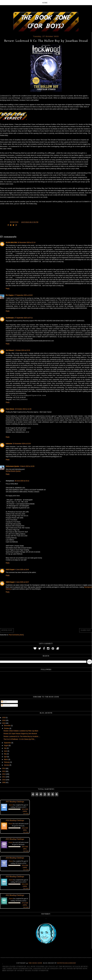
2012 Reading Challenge (15, 895)
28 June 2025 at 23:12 (22, 481)
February (7, 762)
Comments (6, 705)
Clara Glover (10, 409)
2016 (4, 720)
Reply (8, 289)
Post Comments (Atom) (16, 635)
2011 (4, 777)
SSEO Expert (10, 570)
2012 (4, 774)
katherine (9, 444)
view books (26, 814)
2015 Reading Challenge (15, 839)
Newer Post (7, 630)
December (7, 726)
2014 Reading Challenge (15, 858)
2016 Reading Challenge (15, 820)
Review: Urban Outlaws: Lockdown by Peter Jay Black (21, 731)
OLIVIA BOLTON (11, 242)
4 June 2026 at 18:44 (22, 570)
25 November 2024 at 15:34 (22, 444)
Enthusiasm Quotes (13, 466)
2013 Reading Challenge (15, 876)
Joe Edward (10, 350)
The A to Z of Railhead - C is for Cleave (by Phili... (19, 739)
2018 (4, 718)
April (6, 757)
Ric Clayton (10, 295)
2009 (4, 782)
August (6, 745)
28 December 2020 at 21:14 (26, 242)
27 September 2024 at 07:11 (24, 318)
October (7, 728)
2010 (4, 780)
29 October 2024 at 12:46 (23, 409)
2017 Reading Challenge (15, 801)
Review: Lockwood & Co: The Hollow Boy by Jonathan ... (22, 736)
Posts (4, 702)
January (7, 765)
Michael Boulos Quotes (13, 471)
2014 (4, 769)
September (8, 743)
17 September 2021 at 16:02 (23, 295)
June (6, 751)
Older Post (86, 630)
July (5, 748)
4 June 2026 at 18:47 (22, 582)
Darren (11, 805)
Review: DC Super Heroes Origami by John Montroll (20, 734)
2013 (4, 771)
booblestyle (10, 318)
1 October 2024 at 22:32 (22, 350)
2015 (4, 723)
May (6, 754)
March (6, 759)
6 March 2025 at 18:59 (27, 466)
